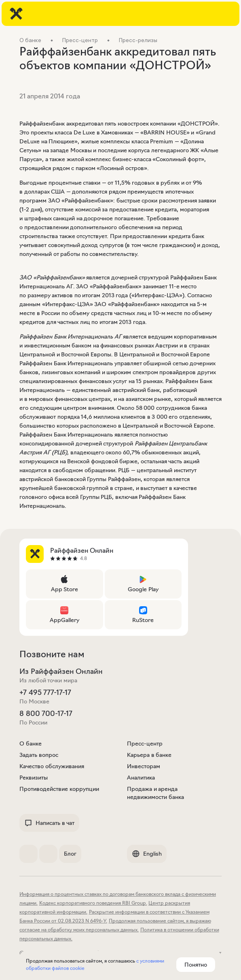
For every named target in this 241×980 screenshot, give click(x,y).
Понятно (196, 965)
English (147, 854)
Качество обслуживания (52, 766)
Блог (70, 854)
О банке (31, 744)
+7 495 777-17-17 (45, 692)
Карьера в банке (149, 755)
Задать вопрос (39, 755)
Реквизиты (34, 778)
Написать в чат (49, 823)
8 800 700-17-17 (46, 714)
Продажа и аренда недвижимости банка (155, 793)
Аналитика (141, 778)
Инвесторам (144, 766)
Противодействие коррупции (59, 789)
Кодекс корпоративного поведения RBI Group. (93, 903)
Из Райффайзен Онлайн (61, 671)
